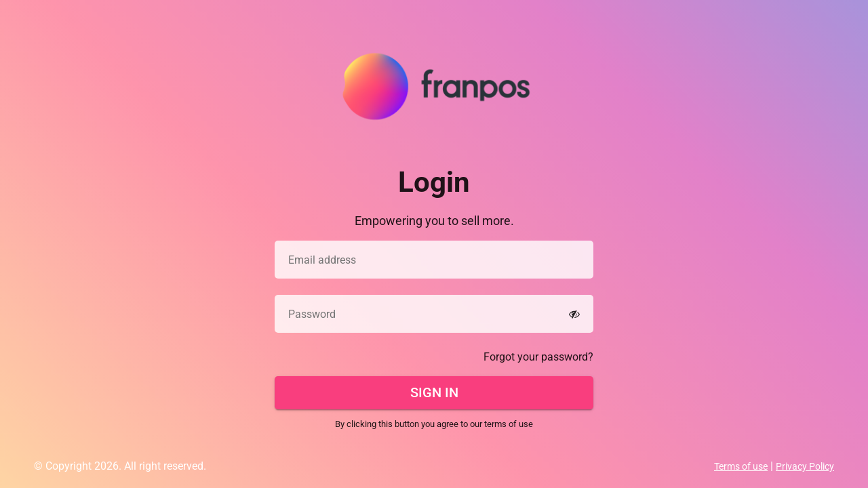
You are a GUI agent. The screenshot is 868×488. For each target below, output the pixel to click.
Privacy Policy (805, 466)
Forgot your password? (538, 357)
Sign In (434, 392)
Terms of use (741, 466)
